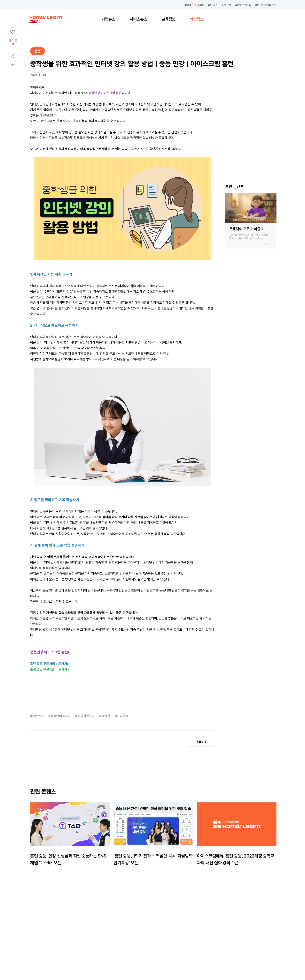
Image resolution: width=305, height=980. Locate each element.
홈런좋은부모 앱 (243, 5)
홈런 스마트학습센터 (265, 5)
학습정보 (197, 19)
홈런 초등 (213, 5)
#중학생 (105, 716)
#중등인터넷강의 (60, 716)
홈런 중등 (226, 5)
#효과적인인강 (85, 716)
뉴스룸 (188, 5)
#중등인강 (37, 716)
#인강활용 (122, 716)
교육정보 (169, 19)
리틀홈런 (200, 5)
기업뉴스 (108, 19)
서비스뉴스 (138, 19)
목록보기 (201, 742)
